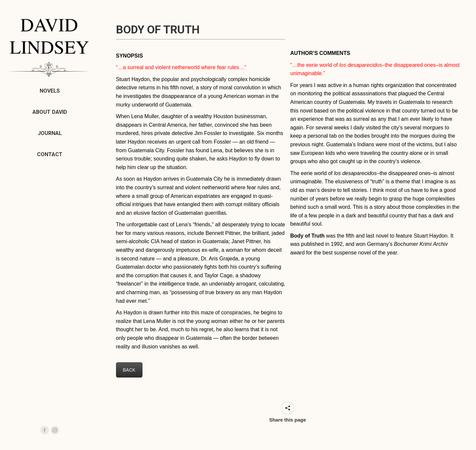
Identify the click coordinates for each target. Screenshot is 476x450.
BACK (129, 370)
